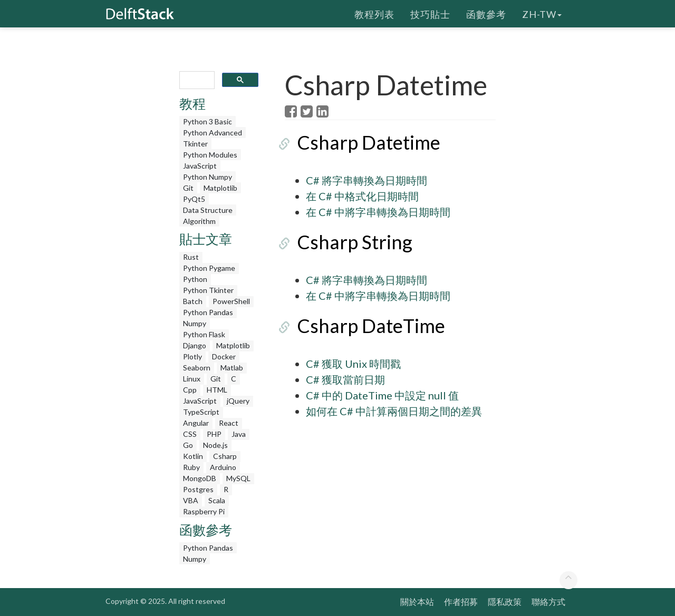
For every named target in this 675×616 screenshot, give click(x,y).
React (229, 423)
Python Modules (210, 155)
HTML (217, 390)
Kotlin (193, 456)
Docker (224, 356)
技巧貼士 (430, 13)
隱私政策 (505, 602)
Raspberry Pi (204, 511)
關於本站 (417, 602)
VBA (191, 500)
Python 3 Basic (208, 121)
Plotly (192, 356)
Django (195, 345)
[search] (196, 80)
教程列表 (374, 13)
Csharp (225, 456)
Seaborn (197, 368)
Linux (192, 379)
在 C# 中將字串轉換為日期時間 (378, 212)
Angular (196, 423)
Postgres (198, 489)
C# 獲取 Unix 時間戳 (353, 364)
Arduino (223, 467)
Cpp (190, 390)
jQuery (238, 401)
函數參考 (486, 13)
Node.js (215, 445)
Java (239, 434)
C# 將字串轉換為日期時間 (367, 180)
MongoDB (200, 478)
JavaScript (200, 166)
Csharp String (343, 242)
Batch (193, 301)
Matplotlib (220, 188)
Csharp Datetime (356, 142)
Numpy (195, 323)
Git (188, 188)
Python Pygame (209, 268)
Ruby (191, 467)
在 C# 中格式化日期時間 (362, 196)
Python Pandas (208, 312)
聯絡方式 (548, 602)
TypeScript (201, 412)
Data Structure (208, 210)
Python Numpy (208, 177)
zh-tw (542, 13)
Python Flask (204, 334)
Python (195, 279)
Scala (217, 500)
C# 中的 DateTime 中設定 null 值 (382, 395)
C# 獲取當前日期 (345, 379)
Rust (191, 257)
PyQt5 (194, 199)
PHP (214, 434)
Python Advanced (213, 133)
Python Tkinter (208, 290)
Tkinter (195, 144)
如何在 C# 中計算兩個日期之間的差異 (394, 411)
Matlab (232, 368)
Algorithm (199, 221)
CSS (190, 434)
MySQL (238, 478)
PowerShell (231, 301)
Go (188, 445)
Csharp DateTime (359, 326)
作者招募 (461, 602)
